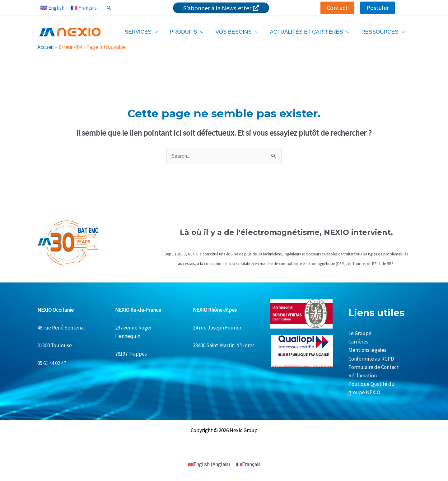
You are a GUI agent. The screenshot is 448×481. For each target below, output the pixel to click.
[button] (337, 8)
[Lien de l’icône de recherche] (109, 8)
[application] (161, 32)
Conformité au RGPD (371, 359)
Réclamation (363, 376)
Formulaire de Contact (374, 367)
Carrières (358, 342)
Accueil (45, 47)
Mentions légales (367, 350)
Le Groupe (360, 333)
